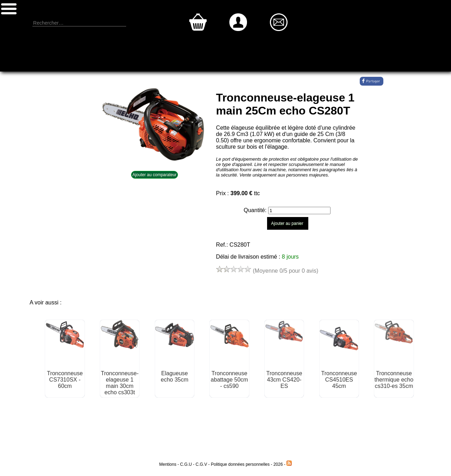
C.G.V (201, 464)
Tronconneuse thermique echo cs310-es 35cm (394, 380)
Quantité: (256, 210)
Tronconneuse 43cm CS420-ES (284, 380)
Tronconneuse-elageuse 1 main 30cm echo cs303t (120, 383)
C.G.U (187, 464)
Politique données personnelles (241, 464)
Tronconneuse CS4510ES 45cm (339, 380)
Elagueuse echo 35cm (174, 376)
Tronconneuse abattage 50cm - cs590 (229, 380)
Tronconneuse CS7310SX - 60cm (65, 380)
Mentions (168, 464)
